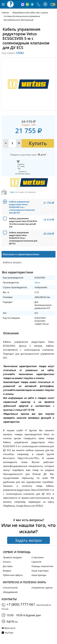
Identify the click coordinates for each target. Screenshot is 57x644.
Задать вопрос (29, 540)
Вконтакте (10, 628)
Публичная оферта (13, 575)
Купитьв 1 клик (21, 165)
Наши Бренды (39, 575)
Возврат (7, 571)
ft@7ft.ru (12, 622)
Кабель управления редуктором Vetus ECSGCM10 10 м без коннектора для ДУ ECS (23, 223)
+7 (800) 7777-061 (21, 604)
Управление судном (42, 588)
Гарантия (36, 562)
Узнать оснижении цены (23, 172)
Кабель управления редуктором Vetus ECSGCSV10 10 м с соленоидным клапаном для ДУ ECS (23, 238)
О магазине (38, 557)
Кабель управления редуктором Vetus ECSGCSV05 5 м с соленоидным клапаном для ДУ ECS (22, 207)
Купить (38, 143)
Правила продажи (12, 557)
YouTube (9, 633)
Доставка (8, 566)
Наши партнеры (40, 571)
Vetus (37, 282)
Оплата (7, 562)
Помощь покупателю (42, 566)
